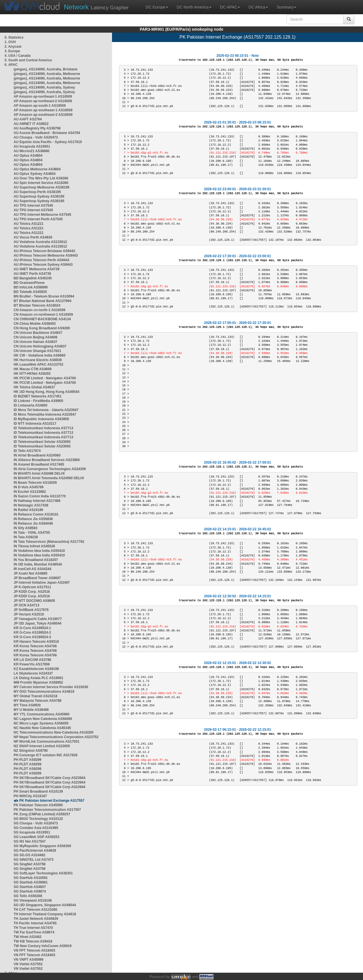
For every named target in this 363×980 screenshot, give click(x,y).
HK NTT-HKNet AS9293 (32, 374)
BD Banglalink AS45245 (33, 278)
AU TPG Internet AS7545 (33, 206)
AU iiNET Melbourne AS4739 (37, 269)
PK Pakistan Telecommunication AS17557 (47, 810)
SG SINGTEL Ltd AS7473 (34, 860)
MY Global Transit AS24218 (35, 696)
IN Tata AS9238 (26, 537)
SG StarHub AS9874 (30, 891)
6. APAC (11, 65)
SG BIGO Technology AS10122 (38, 819)
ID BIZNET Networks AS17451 (38, 396)
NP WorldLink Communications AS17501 (47, 742)
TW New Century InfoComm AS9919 (43, 946)
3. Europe (12, 51)
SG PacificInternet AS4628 (35, 851)
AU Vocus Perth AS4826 (33, 237)
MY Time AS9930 (27, 705)
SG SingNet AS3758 (29, 864)
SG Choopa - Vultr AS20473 (36, 823)
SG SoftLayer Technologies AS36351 (43, 873)
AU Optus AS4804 (28, 156)
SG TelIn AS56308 (28, 896)
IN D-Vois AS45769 (29, 487)
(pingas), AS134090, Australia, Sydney (44, 87)
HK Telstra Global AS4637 (34, 387)
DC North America (194, 7)
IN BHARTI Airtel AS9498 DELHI (39, 474)
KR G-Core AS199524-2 (32, 633)
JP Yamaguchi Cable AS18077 (38, 619)
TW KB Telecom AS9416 (33, 941)
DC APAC (230, 7)
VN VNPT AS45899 (29, 960)
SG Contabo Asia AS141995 (36, 828)
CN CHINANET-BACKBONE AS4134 (42, 319)
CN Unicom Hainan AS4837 (35, 342)
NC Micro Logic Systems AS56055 (41, 723)
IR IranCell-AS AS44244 (32, 569)
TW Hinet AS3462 (28, 937)
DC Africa (258, 7)
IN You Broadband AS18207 (36, 560)
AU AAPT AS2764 (28, 119)
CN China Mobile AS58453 (35, 324)
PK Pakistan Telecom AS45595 (38, 805)
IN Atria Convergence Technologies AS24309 (50, 469)
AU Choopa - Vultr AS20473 (36, 137)
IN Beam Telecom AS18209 (35, 483)
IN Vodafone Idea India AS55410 (39, 551)
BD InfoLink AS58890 (31, 287)
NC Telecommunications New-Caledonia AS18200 (53, 732)
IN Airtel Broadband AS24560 (37, 455)
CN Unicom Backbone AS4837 (38, 333)
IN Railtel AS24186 (28, 510)
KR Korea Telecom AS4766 (35, 646)
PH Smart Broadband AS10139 (38, 791)
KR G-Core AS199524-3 (32, 637)
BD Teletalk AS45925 (30, 292)
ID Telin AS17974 (27, 451)
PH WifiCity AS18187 (30, 796)
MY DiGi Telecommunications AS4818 (44, 692)
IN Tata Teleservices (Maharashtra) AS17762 (49, 542)
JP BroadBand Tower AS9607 (37, 578)
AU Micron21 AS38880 (31, 151)
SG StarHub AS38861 (31, 882)
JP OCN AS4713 (27, 605)
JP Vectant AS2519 (29, 614)
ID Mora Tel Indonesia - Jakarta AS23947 (46, 410)
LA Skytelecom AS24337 (33, 673)
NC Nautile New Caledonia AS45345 (42, 728)
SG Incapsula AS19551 (32, 832)
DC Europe (157, 7)
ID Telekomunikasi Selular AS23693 (42, 442)
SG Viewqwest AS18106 (33, 901)
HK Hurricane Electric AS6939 (38, 360)
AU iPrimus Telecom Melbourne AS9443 (46, 256)
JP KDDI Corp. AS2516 (32, 592)
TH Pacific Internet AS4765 (35, 923)
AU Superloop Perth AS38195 (37, 192)
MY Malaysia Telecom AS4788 (38, 701)
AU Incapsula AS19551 (32, 146)
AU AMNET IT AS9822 (31, 124)
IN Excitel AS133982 (30, 492)
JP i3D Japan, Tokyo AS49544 (38, 623)
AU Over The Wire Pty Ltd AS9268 (41, 178)
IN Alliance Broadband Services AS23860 (47, 460)
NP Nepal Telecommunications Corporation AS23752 (56, 737)
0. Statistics (14, 37)
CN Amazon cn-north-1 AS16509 (39, 310)
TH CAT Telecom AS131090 (35, 910)
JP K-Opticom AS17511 (32, 587)
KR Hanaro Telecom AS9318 (36, 642)
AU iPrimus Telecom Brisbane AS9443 (44, 251)
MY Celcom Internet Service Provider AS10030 (51, 687)
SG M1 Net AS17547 (30, 841)
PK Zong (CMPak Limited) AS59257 (42, 814)
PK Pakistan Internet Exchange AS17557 (52, 801)
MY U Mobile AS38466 (31, 710)
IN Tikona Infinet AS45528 (34, 546)
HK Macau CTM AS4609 (33, 369)
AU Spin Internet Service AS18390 (41, 183)
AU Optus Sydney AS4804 (35, 174)
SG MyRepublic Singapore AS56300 (42, 846)
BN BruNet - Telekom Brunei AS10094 (44, 296)
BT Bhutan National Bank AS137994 (43, 301)
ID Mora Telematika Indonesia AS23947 (45, 414)
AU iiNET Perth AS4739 (32, 274)
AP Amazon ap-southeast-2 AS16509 (43, 115)
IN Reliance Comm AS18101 (36, 514)
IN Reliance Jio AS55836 (33, 519)
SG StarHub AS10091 (31, 878)
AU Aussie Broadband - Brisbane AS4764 (47, 133)
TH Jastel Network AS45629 (36, 919)
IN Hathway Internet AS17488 (37, 501)
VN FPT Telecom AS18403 (34, 950)
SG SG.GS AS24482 (29, 855)
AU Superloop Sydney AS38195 (39, 196)
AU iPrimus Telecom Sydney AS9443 (43, 265)
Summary (286, 7)
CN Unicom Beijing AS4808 (35, 337)
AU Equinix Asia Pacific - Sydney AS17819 (48, 142)
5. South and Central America (28, 60)
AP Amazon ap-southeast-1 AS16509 (43, 110)
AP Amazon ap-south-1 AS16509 (40, 106)
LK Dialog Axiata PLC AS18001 (38, 678)
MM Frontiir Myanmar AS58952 (38, 682)
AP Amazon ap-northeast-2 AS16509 (43, 101)
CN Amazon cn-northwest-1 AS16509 (43, 315)
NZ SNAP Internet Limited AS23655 (42, 746)
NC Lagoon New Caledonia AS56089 (43, 719)
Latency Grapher (96, 7)
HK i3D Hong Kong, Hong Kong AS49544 (47, 392)
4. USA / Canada (18, 56)
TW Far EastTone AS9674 (34, 932)
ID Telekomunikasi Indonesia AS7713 (43, 428)
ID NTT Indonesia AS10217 (35, 424)
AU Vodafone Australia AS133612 (40, 242)
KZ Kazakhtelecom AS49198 (36, 669)
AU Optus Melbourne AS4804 (37, 169)
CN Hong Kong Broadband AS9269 (42, 328)
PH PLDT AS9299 (28, 760)
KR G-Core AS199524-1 (32, 628)
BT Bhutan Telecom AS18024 (37, 305)
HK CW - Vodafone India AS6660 (40, 355)
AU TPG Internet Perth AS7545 (38, 219)
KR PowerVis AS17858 (32, 664)
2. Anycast (13, 47)
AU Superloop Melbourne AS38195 (42, 187)
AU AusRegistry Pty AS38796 (37, 128)
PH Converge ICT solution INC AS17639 (46, 755)
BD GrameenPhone (29, 283)
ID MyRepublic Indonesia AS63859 (41, 419)
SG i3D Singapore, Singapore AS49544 (45, 905)
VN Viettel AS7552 (28, 964)
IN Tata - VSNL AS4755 (32, 533)
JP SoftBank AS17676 (31, 610)
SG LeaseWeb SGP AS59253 (36, 837)
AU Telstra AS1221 (29, 224)
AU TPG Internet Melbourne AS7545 (42, 215)
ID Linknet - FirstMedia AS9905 (38, 401)
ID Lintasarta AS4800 (30, 405)
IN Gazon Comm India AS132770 (40, 496)
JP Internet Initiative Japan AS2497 (42, 583)
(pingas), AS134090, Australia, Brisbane (46, 69)
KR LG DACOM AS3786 (32, 660)
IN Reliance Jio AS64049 (33, 523)
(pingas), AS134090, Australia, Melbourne (47, 74)
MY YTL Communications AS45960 (42, 714)
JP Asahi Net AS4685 (30, 573)
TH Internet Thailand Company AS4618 (45, 914)
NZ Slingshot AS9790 (31, 751)
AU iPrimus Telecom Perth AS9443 (41, 260)
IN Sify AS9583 (26, 528)
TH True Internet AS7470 (33, 928)
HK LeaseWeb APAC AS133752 (38, 365)
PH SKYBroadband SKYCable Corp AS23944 (49, 778)
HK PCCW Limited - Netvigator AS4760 (45, 378)
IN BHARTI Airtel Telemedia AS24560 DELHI (49, 478)
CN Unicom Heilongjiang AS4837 (40, 346)
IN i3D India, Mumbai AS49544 (38, 564)
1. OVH (10, 42)
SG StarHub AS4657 (30, 887)
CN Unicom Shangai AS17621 (37, 351)
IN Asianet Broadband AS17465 (39, 464)
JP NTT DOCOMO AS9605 (34, 601)
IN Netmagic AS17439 (31, 505)
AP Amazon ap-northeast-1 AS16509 (43, 97)
